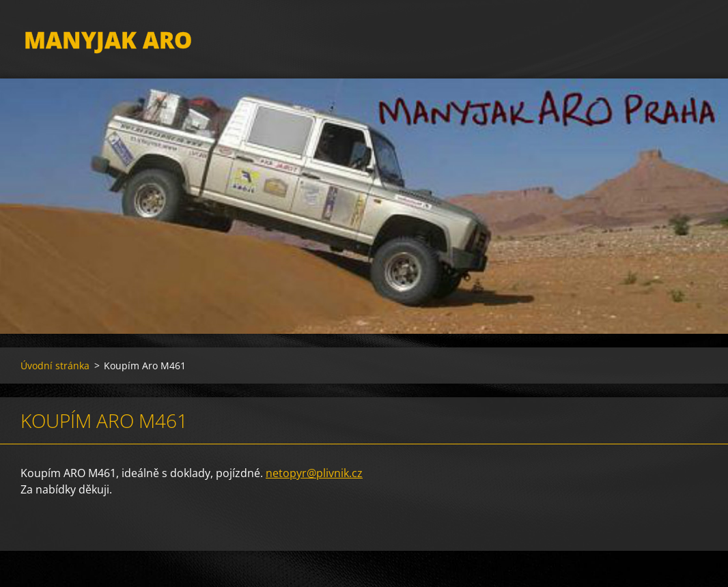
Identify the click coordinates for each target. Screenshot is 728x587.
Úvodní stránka (55, 374)
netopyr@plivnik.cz (314, 482)
